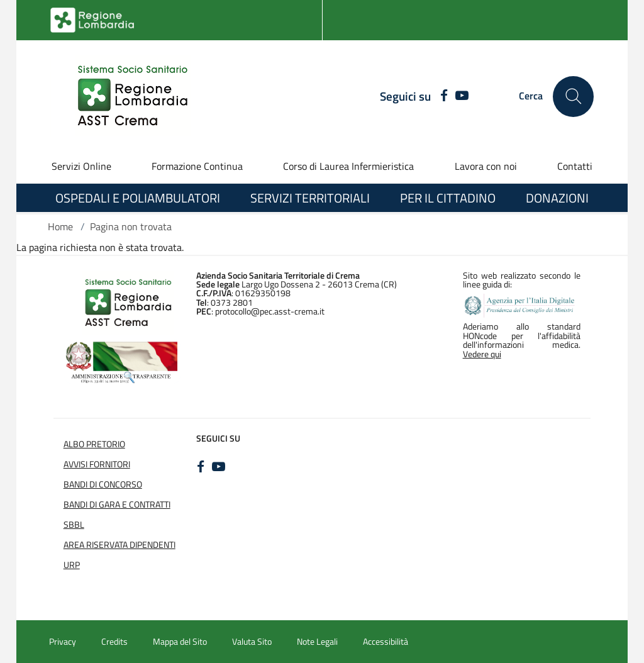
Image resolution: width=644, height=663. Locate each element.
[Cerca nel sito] (573, 97)
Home (60, 226)
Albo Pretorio (94, 444)
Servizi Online (81, 166)
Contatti (575, 166)
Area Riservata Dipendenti (119, 545)
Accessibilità (386, 642)
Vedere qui (482, 354)
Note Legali (317, 642)
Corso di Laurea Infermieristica (348, 166)
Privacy (63, 642)
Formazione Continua (197, 166)
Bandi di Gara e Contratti (117, 504)
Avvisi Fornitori (97, 464)
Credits (114, 642)
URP (72, 565)
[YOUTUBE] (462, 96)
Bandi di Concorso (103, 484)
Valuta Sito (252, 642)
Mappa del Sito (180, 642)
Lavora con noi (486, 166)
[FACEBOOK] (441, 96)
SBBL (74, 525)
